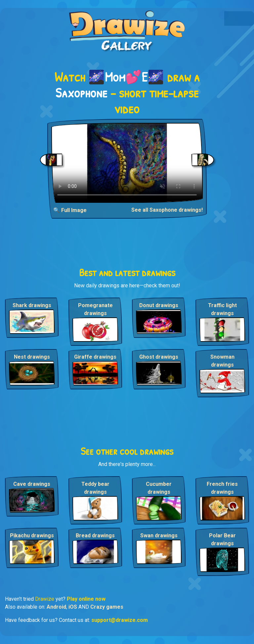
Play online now (86, 599)
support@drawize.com (120, 620)
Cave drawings (32, 484)
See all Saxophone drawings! (167, 210)
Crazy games (107, 607)
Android (56, 607)
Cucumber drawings (159, 488)
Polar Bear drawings (222, 539)
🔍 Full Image (70, 210)
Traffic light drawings (222, 309)
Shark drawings (32, 305)
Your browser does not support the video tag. (127, 163)
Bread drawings (95, 536)
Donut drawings (159, 305)
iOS (73, 607)
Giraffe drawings (95, 357)
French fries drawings (222, 488)
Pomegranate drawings (95, 309)
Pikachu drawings (32, 536)
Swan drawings (159, 536)
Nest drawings (32, 357)
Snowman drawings (222, 361)
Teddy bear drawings (95, 488)
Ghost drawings (159, 357)
